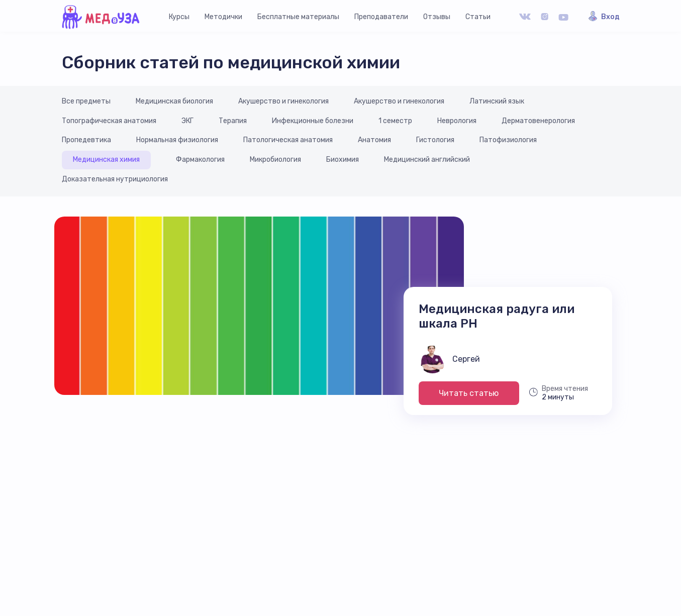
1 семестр (395, 121)
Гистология (435, 140)
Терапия (233, 121)
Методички (223, 17)
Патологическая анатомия (288, 140)
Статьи (478, 17)
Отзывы (437, 17)
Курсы (179, 17)
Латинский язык (497, 101)
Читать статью (469, 393)
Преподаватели (381, 17)
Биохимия (343, 160)
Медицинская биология (174, 101)
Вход (610, 17)
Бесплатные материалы (298, 17)
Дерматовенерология (538, 121)
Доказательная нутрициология (115, 179)
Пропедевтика (86, 140)
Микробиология (275, 160)
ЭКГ (187, 121)
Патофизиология (508, 140)
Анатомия (374, 140)
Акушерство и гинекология (283, 101)
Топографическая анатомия (109, 121)
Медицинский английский (427, 160)
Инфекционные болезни (313, 121)
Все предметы (86, 101)
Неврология (457, 121)
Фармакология (200, 160)
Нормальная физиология (177, 140)
